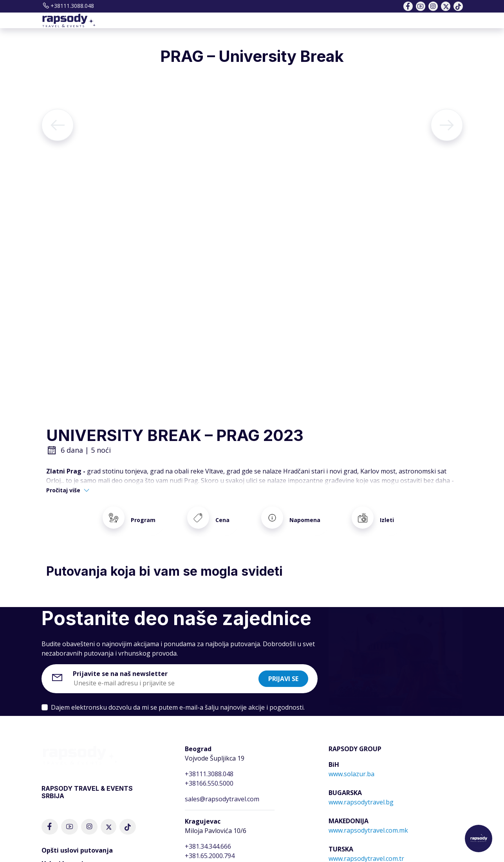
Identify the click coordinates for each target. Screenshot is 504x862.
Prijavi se (283, 670)
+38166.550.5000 (209, 774)
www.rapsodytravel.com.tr (366, 849)
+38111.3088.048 (68, 6)
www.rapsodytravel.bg (361, 793)
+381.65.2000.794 (210, 847)
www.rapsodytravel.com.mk (368, 821)
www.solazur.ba (351, 765)
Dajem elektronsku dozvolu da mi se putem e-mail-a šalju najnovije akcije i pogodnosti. (178, 698)
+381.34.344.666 (208, 837)
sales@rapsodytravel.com (222, 790)
